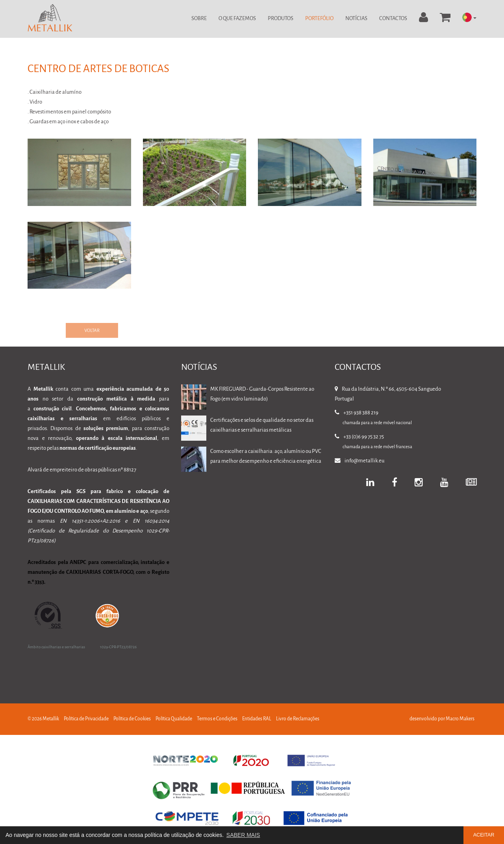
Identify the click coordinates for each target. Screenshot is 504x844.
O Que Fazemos (237, 19)
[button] (469, 18)
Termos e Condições (217, 719)
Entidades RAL (257, 719)
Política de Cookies (132, 719)
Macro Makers (460, 719)
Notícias (356, 19)
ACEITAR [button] (484, 835)
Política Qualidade (174, 719)
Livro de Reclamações (298, 719)
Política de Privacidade (86, 719)
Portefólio (319, 19)
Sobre (199, 19)
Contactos (393, 19)
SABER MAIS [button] (243, 835)
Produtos (281, 19)
